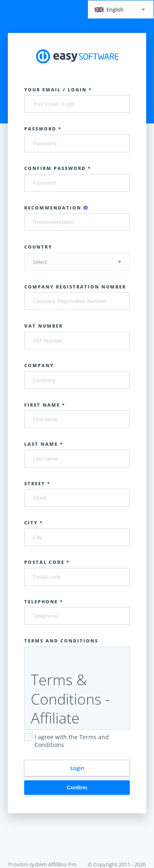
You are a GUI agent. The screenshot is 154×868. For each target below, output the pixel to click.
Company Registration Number (75, 287)
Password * (43, 129)
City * (34, 522)
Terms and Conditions (61, 641)
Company (39, 365)
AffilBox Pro (62, 864)
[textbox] (121, 10)
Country (38, 247)
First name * (45, 405)
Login (77, 768)
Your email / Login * (58, 90)
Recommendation (56, 208)
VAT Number (44, 326)
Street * (37, 483)
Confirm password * (58, 168)
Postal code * (47, 562)
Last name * (44, 444)
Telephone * (44, 602)
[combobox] (121, 9)
